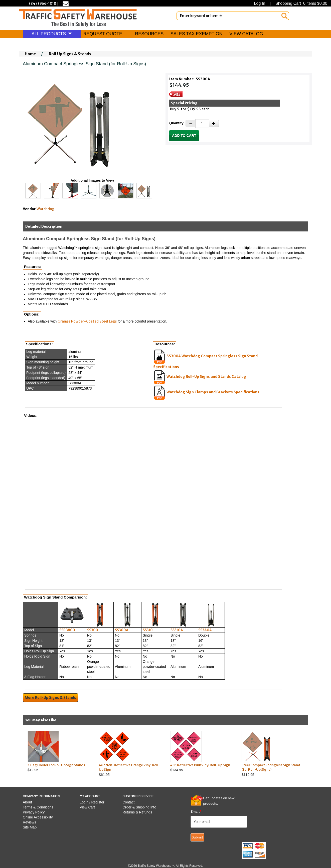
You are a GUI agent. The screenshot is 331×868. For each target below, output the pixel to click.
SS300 (93, 630)
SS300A (122, 630)
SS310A (177, 630)
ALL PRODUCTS (52, 34)
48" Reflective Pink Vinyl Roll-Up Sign (200, 765)
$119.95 (273, 754)
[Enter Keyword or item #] (233, 16)
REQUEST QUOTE (103, 34)
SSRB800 (67, 630)
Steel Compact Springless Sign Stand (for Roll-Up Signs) (271, 767)
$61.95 (130, 754)
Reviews (29, 822)
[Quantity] (202, 123)
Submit (197, 837)
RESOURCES (149, 34)
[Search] (284, 16)
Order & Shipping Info (139, 807)
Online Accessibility (38, 817)
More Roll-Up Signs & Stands (50, 698)
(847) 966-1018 (43, 4)
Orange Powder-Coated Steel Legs (87, 321)
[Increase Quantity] (214, 123)
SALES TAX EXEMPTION (196, 34)
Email (196, 811)
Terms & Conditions (38, 807)
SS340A (205, 630)
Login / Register (92, 802)
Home (30, 54)
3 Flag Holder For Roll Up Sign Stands (56, 765)
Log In (261, 3)
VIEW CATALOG (246, 34)
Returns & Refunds (137, 812)
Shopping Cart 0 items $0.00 (301, 3)
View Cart (87, 807)
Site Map (30, 827)
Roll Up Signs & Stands (70, 54)
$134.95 (201, 752)
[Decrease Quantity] (191, 123)
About (27, 802)
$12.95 (58, 752)
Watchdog (45, 209)
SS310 (148, 630)
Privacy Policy (34, 812)
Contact (128, 802)
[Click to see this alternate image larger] (33, 191)
